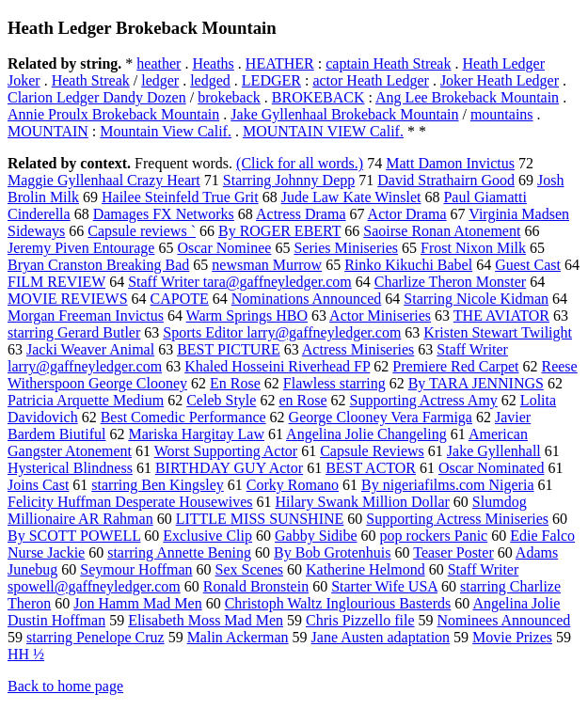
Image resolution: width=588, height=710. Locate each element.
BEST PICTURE (229, 349)
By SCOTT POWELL (74, 536)
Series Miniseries (346, 248)
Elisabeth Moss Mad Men (206, 620)
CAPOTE (180, 299)
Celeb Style (221, 400)
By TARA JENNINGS (476, 383)
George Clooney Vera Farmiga (381, 417)
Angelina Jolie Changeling (366, 434)
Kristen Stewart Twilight (498, 332)
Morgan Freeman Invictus (86, 316)
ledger (160, 80)
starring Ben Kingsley (157, 485)
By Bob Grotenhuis (332, 552)
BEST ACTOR (371, 468)
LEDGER (271, 80)
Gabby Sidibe (316, 536)
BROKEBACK (318, 97)
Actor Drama (407, 214)
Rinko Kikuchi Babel (408, 265)
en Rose (302, 400)
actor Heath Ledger (370, 80)
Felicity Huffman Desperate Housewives (130, 502)
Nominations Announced (307, 299)
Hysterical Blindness (70, 468)
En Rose (235, 383)
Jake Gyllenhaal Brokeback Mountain (344, 114)
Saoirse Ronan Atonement (442, 231)
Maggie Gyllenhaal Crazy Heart (104, 180)
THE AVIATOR (501, 316)
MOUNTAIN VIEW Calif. (323, 131)
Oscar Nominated (491, 468)
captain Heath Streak (388, 63)
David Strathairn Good (446, 180)
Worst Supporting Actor (226, 451)
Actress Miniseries (358, 349)
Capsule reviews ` (142, 231)
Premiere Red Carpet (455, 366)
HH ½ (26, 654)
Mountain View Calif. (166, 131)
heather (159, 63)
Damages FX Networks (164, 214)
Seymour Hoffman (136, 569)
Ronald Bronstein (256, 586)
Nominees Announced (504, 620)
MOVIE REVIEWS (68, 299)
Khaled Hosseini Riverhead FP (277, 366)
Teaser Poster (453, 552)
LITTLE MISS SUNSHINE (260, 519)
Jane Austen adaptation (381, 637)
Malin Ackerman (238, 637)
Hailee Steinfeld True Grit (180, 197)
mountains (502, 114)
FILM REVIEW (56, 282)
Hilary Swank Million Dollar (363, 502)
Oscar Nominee (224, 248)
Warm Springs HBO (247, 316)
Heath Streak (91, 80)
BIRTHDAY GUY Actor (229, 468)
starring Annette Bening (179, 552)
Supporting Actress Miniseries (457, 519)
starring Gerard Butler (74, 332)
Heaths (213, 63)
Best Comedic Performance (183, 417)
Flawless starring (334, 383)
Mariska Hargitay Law (196, 434)
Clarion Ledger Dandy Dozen (97, 97)
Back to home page (65, 686)
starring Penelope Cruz (95, 637)
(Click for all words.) (300, 163)
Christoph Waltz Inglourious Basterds (338, 603)
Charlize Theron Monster (450, 282)
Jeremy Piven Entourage (81, 248)
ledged (210, 80)
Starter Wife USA (384, 586)
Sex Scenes (249, 569)
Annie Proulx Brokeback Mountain (113, 114)
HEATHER (280, 63)
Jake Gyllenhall (494, 451)
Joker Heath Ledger (500, 80)
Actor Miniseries (380, 316)
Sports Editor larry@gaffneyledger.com (282, 332)
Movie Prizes (512, 637)
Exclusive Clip (207, 536)
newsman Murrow (267, 265)
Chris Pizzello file (360, 620)
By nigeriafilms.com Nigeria (448, 485)
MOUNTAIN (48, 131)
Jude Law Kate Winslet (351, 197)
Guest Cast (528, 265)
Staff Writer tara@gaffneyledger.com (240, 282)
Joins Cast (38, 485)
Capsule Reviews (372, 451)
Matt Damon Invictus (450, 163)
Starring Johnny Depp (289, 180)
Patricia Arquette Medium (86, 400)
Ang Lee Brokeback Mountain (467, 97)
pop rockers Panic (434, 536)
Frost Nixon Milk (473, 248)
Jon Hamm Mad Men (137, 603)
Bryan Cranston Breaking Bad (98, 265)
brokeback (229, 97)
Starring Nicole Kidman (476, 299)
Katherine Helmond (366, 569)
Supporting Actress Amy (424, 400)
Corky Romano (293, 485)
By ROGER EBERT (279, 231)
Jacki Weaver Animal (90, 349)
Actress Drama (301, 214)
